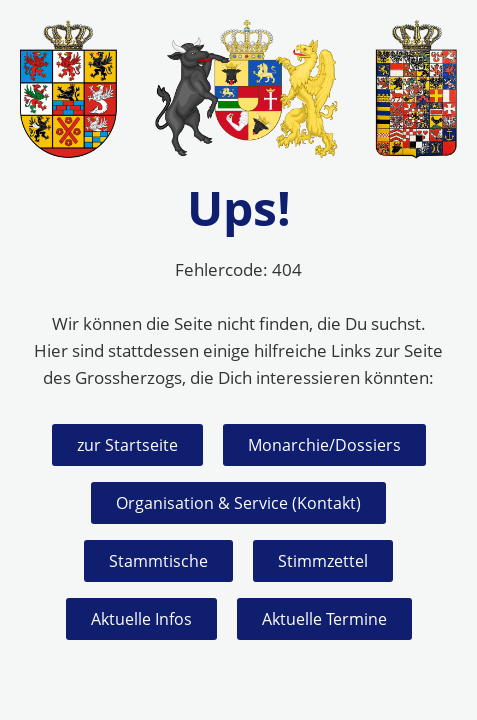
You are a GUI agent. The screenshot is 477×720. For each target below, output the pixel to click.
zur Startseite (127, 445)
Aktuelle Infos (141, 619)
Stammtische (158, 561)
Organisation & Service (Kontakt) (238, 503)
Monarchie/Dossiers (324, 445)
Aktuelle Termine (324, 619)
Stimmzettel (323, 561)
